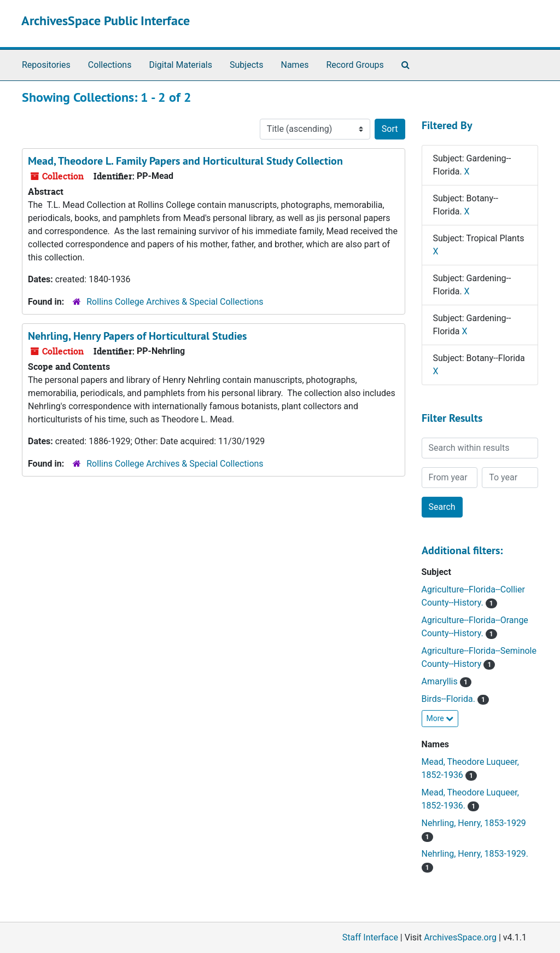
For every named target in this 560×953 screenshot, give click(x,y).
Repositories (46, 65)
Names (295, 65)
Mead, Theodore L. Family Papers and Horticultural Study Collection (185, 161)
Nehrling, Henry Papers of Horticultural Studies (137, 336)
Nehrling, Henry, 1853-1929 (474, 823)
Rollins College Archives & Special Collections (175, 302)
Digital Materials (180, 65)
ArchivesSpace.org (460, 937)
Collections (110, 65)
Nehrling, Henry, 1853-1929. (475, 854)
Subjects (246, 65)
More (440, 718)
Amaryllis (441, 681)
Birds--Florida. (450, 699)
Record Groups (355, 65)
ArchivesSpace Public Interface (106, 21)
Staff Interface (370, 937)
